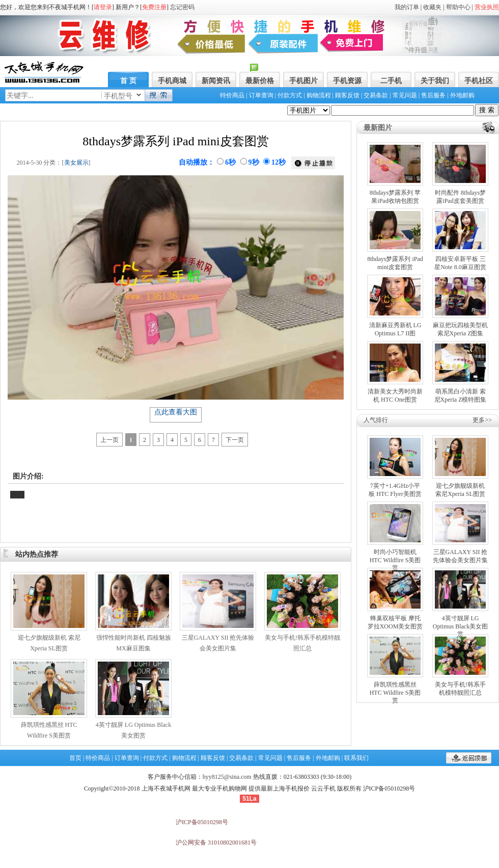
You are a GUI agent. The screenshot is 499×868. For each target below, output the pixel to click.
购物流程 (319, 95)
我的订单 (407, 7)
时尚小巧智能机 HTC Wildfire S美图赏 (395, 560)
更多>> (482, 420)
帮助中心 (458, 7)
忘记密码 (182, 7)
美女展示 (76, 163)
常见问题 (405, 95)
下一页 (235, 440)
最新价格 (260, 81)
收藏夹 (432, 7)
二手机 (391, 81)
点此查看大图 (176, 412)
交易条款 (376, 95)
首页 (75, 758)
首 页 (128, 81)
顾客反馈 (347, 95)
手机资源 (347, 81)
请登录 (103, 7)
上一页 (109, 440)
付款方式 (290, 95)
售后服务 (433, 95)
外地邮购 (462, 95)
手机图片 (303, 81)
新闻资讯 (216, 81)
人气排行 (376, 420)
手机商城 (172, 81)
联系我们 (356, 758)
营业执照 (487, 7)
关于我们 (435, 81)
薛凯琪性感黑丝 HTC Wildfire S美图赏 (395, 692)
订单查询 (261, 95)
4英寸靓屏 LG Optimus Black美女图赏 (460, 626)
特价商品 (232, 95)
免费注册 (154, 7)
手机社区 (479, 81)
